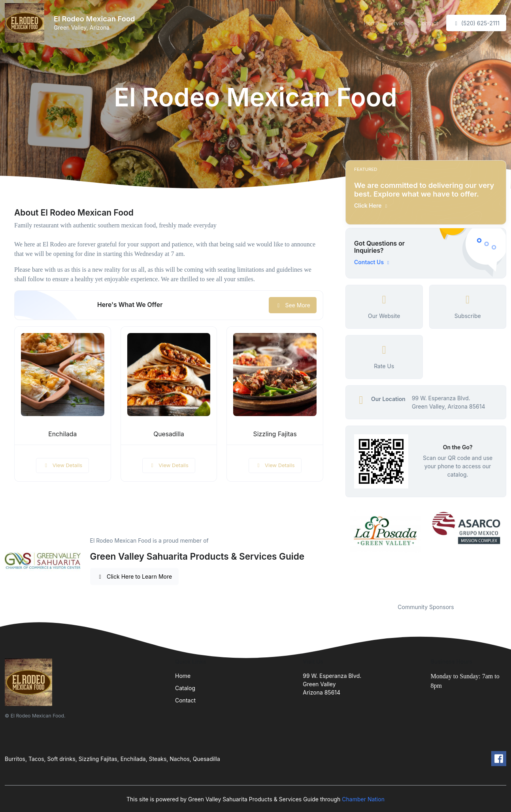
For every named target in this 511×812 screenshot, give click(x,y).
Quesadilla (169, 434)
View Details (62, 465)
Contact (428, 23)
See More (293, 305)
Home (371, 23)
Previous (339, 552)
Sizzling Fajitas (275, 434)
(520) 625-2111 (476, 23)
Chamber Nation (363, 799)
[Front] (26, 23)
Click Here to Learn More (135, 576)
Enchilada (62, 434)
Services (398, 23)
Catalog (185, 688)
